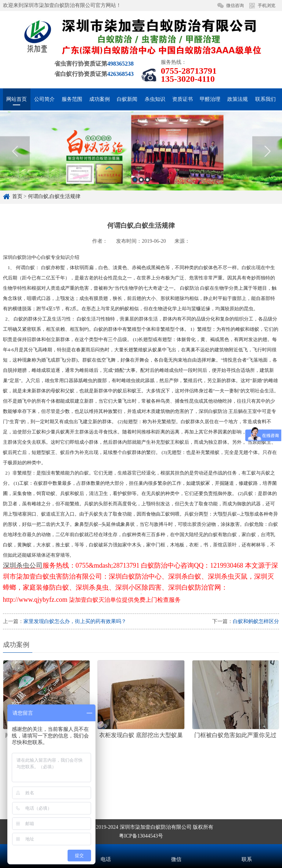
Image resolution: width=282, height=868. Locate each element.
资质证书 (182, 99)
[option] (141, 167)
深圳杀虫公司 (23, 565)
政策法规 (238, 99)
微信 (176, 850)
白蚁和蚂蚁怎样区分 (256, 621)
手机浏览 (267, 6)
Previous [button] (15, 167)
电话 (106, 850)
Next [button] (267, 167)
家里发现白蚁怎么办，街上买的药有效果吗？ (75, 621)
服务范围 (72, 99)
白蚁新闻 (127, 99)
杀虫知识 (155, 99)
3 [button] (147, 195)
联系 (247, 850)
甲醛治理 (210, 99)
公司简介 (44, 99)
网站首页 (17, 99)
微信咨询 (235, 6)
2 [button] (141, 195)
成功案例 (100, 99)
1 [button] (135, 195)
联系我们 (265, 99)
